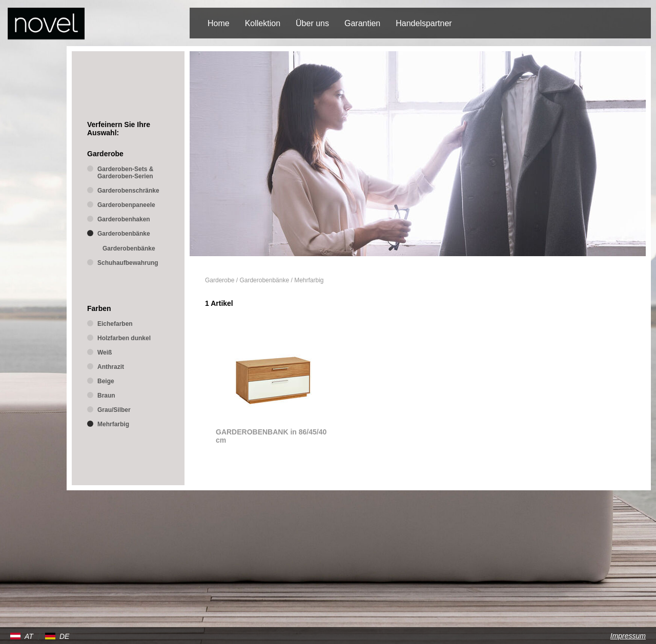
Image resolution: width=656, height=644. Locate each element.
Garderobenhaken (124, 219)
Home (219, 23)
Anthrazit (111, 367)
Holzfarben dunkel (124, 338)
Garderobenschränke (128, 191)
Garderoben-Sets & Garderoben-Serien (125, 173)
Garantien (362, 23)
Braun (106, 396)
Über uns (312, 23)
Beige (106, 381)
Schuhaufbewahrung (128, 263)
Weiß (105, 352)
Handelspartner (424, 23)
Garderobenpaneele (126, 205)
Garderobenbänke (264, 280)
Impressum (628, 636)
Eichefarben (115, 324)
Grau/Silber (114, 410)
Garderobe (220, 280)
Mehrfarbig (309, 280)
